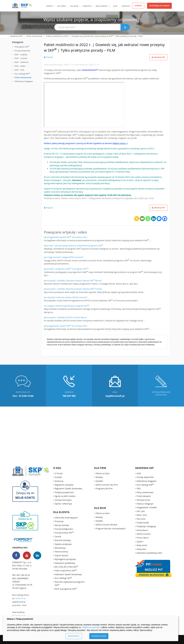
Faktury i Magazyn (145, 504)
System (140, 542)
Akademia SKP (16, 36)
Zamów (138, 6)
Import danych (61, 555)
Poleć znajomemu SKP (66, 570)
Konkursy (59, 481)
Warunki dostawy (63, 540)
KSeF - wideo (20, 66)
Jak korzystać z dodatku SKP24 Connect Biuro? (65, 317)
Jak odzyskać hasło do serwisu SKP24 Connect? (66, 297)
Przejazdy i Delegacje (146, 526)
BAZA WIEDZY (102, 6)
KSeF (139, 473)
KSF (115, 6)
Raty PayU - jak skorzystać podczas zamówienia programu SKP (73, 246)
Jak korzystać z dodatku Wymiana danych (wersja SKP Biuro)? (73, 281)
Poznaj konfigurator (64, 529)
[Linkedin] (153, 219)
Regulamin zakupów (64, 485)
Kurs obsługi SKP (22, 74)
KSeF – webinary (21, 62)
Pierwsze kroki (143, 500)
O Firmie (59, 473)
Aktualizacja (60, 548)
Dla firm (61, 6)
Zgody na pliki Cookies (65, 496)
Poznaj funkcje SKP (64, 533)
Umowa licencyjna (63, 500)
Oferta (49, 6)
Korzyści (87, 6)
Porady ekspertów (22, 51)
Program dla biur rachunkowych (111, 528)
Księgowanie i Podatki (147, 507)
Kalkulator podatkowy (65, 563)
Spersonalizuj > (74, 636)
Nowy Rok (141, 549)
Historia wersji (61, 552)
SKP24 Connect (144, 534)
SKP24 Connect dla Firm (107, 485)
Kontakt (126, 6)
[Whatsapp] (148, 219)
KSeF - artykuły (21, 54)
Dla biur (74, 6)
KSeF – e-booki (20, 58)
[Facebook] (165, 219)
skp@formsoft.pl (19, 602)
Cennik (58, 537)
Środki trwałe (143, 523)
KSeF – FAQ (19, 70)
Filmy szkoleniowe (34, 36)
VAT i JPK (141, 511)
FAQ (139, 488)
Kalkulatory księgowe (24, 81)
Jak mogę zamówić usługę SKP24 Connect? (64, 257)
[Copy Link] (137, 219)
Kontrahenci (142, 530)
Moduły (99, 477)
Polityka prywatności (64, 492)
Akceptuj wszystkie (99, 636)
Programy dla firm (104, 488)
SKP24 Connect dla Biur (107, 525)
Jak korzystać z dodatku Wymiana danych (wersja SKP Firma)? (73, 289)
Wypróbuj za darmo (159, 6)
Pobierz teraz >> (120, 143)
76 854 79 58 (20, 598)
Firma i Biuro (143, 538)
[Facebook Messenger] (159, 219)
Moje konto (142, 545)
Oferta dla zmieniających (66, 518)
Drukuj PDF (158, 57)
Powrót (48, 57)
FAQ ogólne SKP (22, 47)
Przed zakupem (144, 496)
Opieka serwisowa (63, 544)
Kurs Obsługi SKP (63, 578)
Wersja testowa (62, 525)
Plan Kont (141, 519)
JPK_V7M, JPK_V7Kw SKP (66, 567)
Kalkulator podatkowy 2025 (149, 553)
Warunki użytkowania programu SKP (70, 583)
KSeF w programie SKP (66, 589)
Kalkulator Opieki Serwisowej (68, 574)
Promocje (59, 521)
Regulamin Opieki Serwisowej (68, 488)
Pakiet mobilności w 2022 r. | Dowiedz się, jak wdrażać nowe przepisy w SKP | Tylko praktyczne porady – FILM (100, 47)
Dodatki (99, 481)
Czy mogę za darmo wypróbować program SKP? (67, 306)
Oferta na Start (103, 473)
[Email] (142, 219)
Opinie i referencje (63, 504)
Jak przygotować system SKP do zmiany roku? (66, 237)
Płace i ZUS (142, 515)
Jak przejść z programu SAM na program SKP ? (67, 269)
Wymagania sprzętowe (65, 559)
